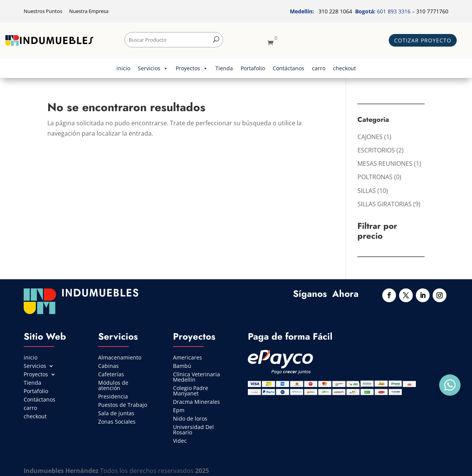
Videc (180, 441)
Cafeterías (111, 375)
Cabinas (108, 366)
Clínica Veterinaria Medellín (196, 377)
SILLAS (367, 191)
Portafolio (253, 68)
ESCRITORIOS (376, 150)
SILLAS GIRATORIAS (385, 204)
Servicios (153, 68)
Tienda (224, 68)
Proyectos (192, 68)
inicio (123, 68)
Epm (179, 411)
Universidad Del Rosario (193, 430)
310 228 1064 (335, 11)
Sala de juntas (116, 414)
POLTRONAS (375, 177)
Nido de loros (190, 419)
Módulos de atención (113, 386)
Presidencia (113, 397)
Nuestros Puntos (44, 11)
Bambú (182, 366)
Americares (188, 358)
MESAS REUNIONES (385, 164)
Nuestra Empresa (89, 11)
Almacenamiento (120, 358)
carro (319, 68)
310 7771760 (432, 11)
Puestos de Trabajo (123, 405)
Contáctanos (289, 68)
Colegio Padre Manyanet (191, 391)
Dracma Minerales (196, 402)
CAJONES (370, 137)
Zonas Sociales (117, 422)
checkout (344, 68)
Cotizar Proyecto (423, 40)
